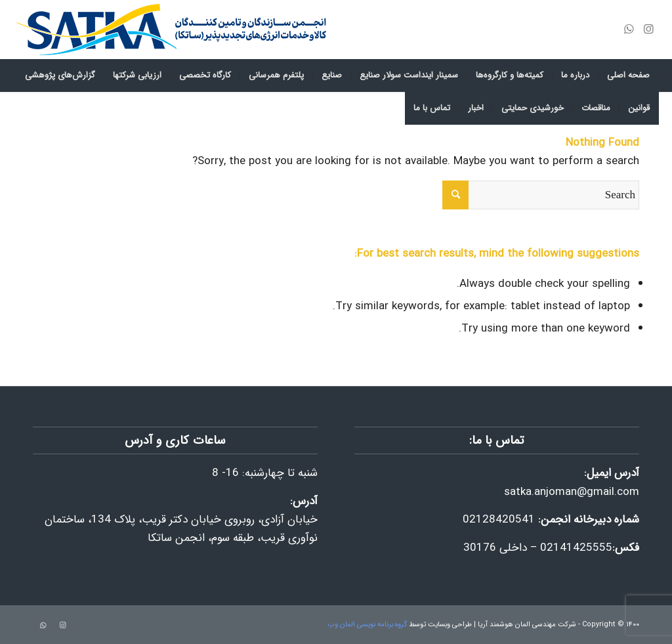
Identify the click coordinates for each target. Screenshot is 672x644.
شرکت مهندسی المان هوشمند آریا (527, 625)
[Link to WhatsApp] (629, 30)
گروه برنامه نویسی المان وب (367, 625)
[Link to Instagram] (649, 30)
